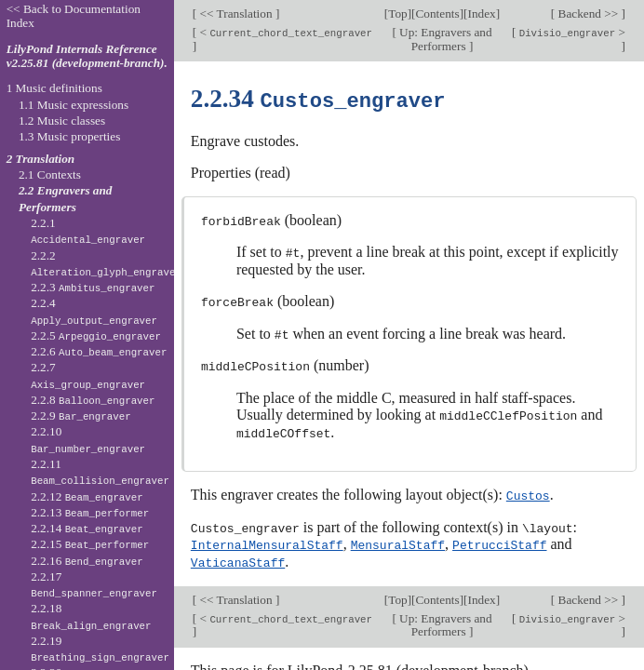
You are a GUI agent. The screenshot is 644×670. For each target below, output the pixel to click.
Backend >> (588, 13)
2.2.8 (93, 400)
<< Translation (236, 13)
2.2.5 (96, 335)
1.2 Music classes (62, 121)
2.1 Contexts (50, 174)
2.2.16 (87, 561)
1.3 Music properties (69, 136)
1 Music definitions (54, 88)
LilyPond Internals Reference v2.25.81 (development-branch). (87, 56)
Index (482, 13)
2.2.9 (81, 415)
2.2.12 (87, 496)
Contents (438, 13)
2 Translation (41, 159)
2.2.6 (99, 351)
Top (397, 13)
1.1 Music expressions (74, 105)
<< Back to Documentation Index (74, 16)
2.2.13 (90, 512)
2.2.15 (90, 544)
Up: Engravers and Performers (444, 39)
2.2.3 (93, 287)
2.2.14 (87, 528)
